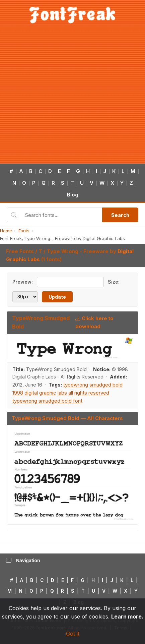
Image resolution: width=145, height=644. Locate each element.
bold (118, 385)
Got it (73, 634)
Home (6, 231)
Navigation (23, 561)
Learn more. (127, 617)
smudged (100, 385)
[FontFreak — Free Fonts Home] (72, 15)
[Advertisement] (63, 97)
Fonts (24, 231)
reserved (99, 393)
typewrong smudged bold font (47, 401)
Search (120, 215)
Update (57, 297)
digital (31, 393)
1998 (18, 393)
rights (81, 393)
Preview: (23, 282)
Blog (73, 195)
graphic (48, 393)
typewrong (76, 385)
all (71, 393)
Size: (114, 282)
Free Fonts (20, 251)
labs (62, 393)
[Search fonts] (61, 215)
